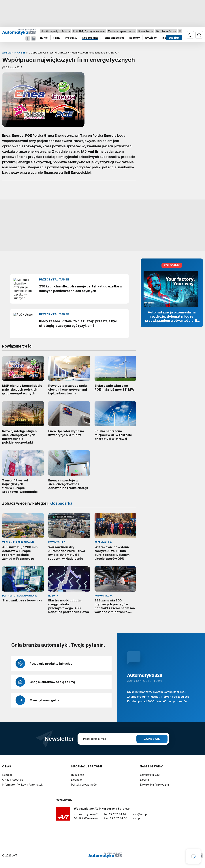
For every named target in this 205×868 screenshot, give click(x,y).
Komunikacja (146, 31)
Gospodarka (90, 38)
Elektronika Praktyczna (154, 785)
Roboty (66, 31)
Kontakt (7, 775)
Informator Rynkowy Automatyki (23, 785)
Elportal (145, 780)
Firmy (57, 38)
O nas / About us (13, 780)
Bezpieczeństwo (166, 31)
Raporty (134, 38)
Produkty (71, 38)
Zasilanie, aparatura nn (122, 31)
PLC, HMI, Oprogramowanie (89, 31)
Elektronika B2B (150, 775)
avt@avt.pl (140, 814)
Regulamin (77, 775)
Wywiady (151, 38)
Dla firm (174, 38)
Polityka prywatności (84, 785)
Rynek (44, 38)
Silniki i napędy (50, 31)
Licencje (76, 780)
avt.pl (137, 818)
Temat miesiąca (114, 38)
